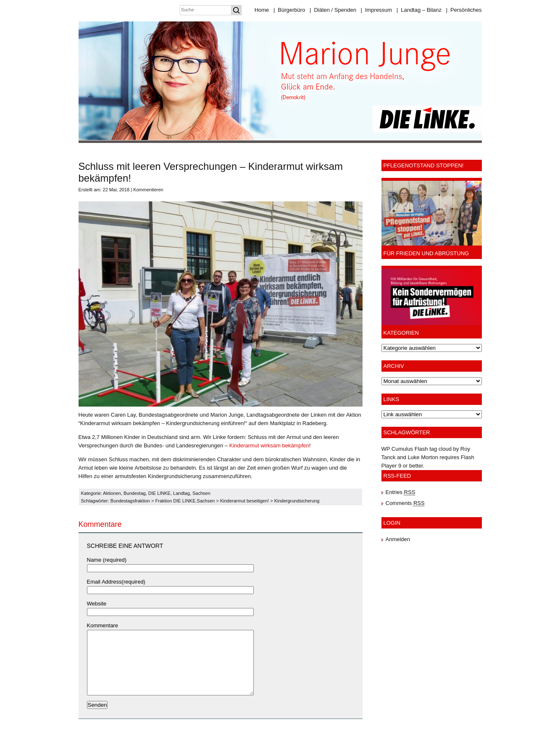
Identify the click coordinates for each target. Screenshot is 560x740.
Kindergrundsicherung (297, 501)
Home (262, 10)
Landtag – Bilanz (419, 10)
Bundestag (135, 493)
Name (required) (107, 560)
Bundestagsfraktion (130, 501)
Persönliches (464, 10)
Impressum (376, 10)
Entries (401, 492)
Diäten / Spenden (333, 10)
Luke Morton (423, 457)
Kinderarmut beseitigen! (245, 501)
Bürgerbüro (289, 10)
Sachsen (201, 493)
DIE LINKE (159, 493)
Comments (405, 503)
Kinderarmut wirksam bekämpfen (269, 445)
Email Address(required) (116, 582)
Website (97, 604)
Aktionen (112, 493)
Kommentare (103, 625)
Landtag (181, 493)
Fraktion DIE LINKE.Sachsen (185, 501)
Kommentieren (148, 190)
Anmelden (398, 539)
